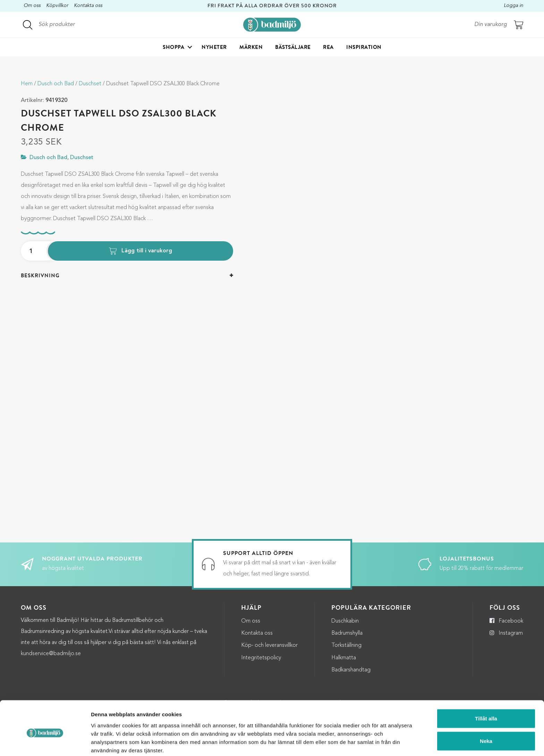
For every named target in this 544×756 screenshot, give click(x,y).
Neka (486, 711)
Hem (27, 84)
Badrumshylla (347, 633)
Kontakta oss (88, 6)
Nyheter (214, 47)
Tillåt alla (486, 688)
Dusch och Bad (56, 84)
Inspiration (364, 47)
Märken (251, 47)
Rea (328, 47)
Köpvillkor (57, 6)
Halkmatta (344, 658)
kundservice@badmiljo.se (51, 654)
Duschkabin (345, 621)
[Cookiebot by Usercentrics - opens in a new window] (45, 742)
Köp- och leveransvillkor (269, 645)
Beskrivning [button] (40, 276)
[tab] (127, 276)
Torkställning (346, 645)
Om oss (32, 6)
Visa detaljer (378, 742)
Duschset (90, 84)
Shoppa (173, 47)
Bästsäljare (293, 47)
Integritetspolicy (261, 658)
